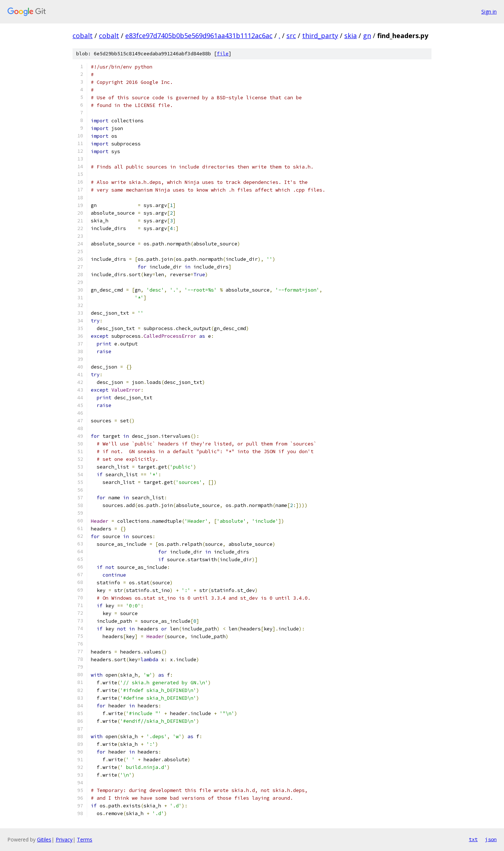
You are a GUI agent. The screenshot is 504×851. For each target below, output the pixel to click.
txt (473, 839)
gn (367, 36)
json (491, 839)
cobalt (83, 36)
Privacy (64, 839)
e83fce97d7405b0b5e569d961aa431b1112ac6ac (199, 36)
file (223, 54)
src (291, 36)
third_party (320, 36)
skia (351, 36)
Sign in (489, 12)
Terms (85, 839)
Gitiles (44, 839)
